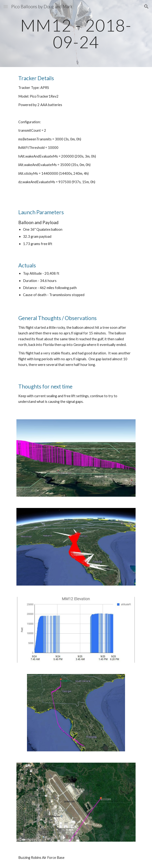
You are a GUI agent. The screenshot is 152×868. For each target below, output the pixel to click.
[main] (76, 34)
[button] (6, 6)
